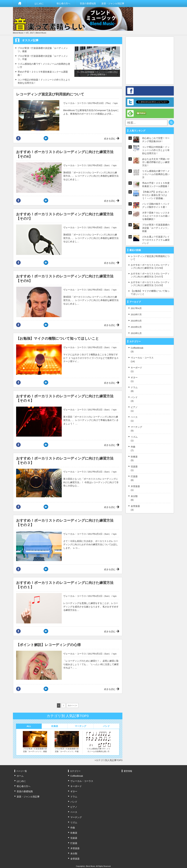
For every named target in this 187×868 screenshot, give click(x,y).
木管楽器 (135, 486)
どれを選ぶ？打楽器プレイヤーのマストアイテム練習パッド (156, 240)
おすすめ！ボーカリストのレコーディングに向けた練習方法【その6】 (150, 266)
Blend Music (18, 33)
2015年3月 (136, 321)
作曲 (133, 447)
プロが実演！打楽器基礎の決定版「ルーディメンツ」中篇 (67, 742)
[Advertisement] (152, 59)
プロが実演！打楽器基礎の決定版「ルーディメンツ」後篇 (35, 742)
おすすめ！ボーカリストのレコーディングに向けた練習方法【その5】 (150, 284)
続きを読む (110, 139)
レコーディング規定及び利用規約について (150, 258)
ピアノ (134, 407)
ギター (134, 377)
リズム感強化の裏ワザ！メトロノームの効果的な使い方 (99, 742)
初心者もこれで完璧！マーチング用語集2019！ (156, 140)
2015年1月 (136, 333)
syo (116, 103)
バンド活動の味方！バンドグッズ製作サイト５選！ (156, 205)
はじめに (39, 3)
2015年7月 (136, 314)
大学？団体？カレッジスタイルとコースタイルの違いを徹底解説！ (156, 216)
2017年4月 (136, 308)
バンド (106, 726)
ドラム (134, 387)
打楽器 (134, 476)
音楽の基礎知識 (88, 3)
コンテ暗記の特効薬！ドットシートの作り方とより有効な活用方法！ (156, 150)
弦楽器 (134, 466)
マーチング (81, 726)
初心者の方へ (63, 3)
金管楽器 (135, 506)
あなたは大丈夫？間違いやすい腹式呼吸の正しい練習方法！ (156, 162)
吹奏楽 (55, 726)
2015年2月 (136, 327)
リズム (134, 437)
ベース (134, 417)
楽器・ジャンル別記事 (113, 3)
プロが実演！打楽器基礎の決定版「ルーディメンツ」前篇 (156, 228)
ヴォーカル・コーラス (75, 103)
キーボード (136, 368)
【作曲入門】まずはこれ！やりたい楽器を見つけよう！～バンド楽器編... (156, 195)
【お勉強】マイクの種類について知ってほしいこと (150, 292)
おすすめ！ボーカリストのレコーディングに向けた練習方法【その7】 (150, 275)
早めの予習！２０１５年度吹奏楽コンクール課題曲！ (156, 185)
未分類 (134, 496)
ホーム (20, 3)
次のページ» (72, 705)
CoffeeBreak (137, 348)
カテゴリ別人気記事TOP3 (109, 760)
